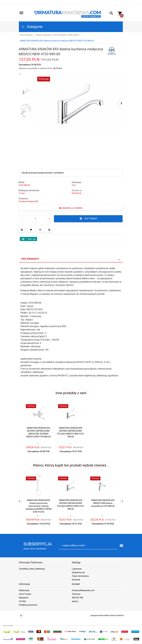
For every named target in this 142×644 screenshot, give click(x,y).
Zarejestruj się (78, 572)
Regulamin (24, 598)
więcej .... (76, 601)
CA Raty (22, 601)
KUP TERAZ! (88, 219)
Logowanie (77, 569)
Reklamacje (24, 590)
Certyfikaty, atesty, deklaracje (32, 569)
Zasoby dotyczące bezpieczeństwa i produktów (43, 173)
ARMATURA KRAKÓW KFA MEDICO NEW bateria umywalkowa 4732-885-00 (103, 503)
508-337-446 (78, 598)
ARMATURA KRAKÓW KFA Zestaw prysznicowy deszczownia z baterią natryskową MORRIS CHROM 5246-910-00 (39, 506)
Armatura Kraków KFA (28, 201)
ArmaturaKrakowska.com (83, 590)
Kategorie (32, 27)
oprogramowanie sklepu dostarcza (104, 615)
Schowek (76, 580)
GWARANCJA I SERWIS (71, 208)
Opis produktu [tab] (30, 259)
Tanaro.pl (76, 594)
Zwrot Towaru (25, 594)
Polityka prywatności (28, 605)
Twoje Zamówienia (80, 576)
